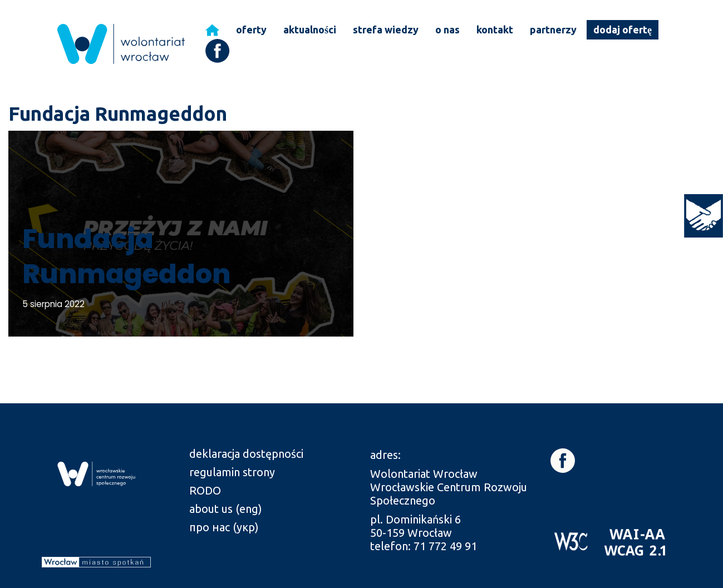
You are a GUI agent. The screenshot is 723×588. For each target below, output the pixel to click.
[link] (704, 216)
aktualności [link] (310, 29)
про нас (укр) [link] (224, 527)
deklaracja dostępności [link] (246, 454)
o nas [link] (447, 29)
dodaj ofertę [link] (623, 29)
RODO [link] (205, 490)
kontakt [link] (495, 29)
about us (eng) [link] (226, 509)
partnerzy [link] (553, 29)
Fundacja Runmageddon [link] (126, 256)
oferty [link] (251, 29)
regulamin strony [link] (232, 472)
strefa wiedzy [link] (386, 29)
